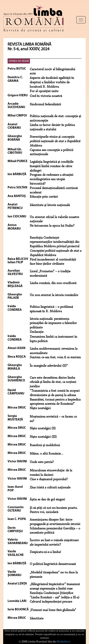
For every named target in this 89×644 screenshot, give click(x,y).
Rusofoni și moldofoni (45, 445)
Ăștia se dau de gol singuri (47, 500)
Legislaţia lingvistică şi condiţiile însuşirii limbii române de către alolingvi (52, 166)
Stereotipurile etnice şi (55, 141)
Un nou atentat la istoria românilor (54, 295)
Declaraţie (37, 332)
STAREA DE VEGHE (19, 61)
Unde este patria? (42, 462)
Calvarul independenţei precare (51, 602)
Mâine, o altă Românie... (47, 454)
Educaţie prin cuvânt (44, 197)
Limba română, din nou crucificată (53, 283)
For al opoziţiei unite (44, 91)
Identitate (37, 619)
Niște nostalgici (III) (43, 437)
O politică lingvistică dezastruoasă (53, 564)
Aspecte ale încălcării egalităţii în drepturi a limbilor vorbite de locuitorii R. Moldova (52, 82)
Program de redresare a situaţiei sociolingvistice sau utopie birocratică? (51, 179)
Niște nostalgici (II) (43, 428)
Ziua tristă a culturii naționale (50, 488)
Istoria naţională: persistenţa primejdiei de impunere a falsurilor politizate (53, 323)
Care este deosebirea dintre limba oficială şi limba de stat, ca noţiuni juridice (53, 382)
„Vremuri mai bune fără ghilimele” (53, 610)
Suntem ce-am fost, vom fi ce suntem (55, 357)
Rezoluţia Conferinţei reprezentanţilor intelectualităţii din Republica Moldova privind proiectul (55, 247)
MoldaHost (63, 642)
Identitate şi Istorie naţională (50, 205)
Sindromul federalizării (45, 104)
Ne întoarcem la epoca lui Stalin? (52, 226)
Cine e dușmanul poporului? (49, 479)
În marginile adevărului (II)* (49, 366)
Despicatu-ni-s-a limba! (45, 552)
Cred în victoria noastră (46, 96)
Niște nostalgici (40, 408)
